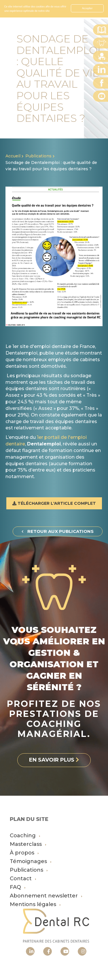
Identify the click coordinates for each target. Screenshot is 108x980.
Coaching (25, 836)
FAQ (18, 887)
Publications (38, 156)
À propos (24, 853)
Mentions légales (35, 904)
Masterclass (28, 844)
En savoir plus (58, 11)
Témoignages (31, 861)
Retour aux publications (58, 531)
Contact (23, 879)
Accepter (87, 8)
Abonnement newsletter (46, 896)
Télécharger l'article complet (54, 503)
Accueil (13, 156)
